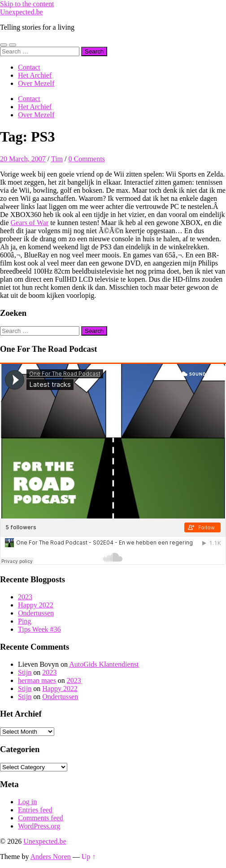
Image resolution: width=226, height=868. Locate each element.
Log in (27, 802)
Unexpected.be (22, 12)
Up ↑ (89, 857)
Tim (57, 159)
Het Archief (35, 75)
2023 (25, 597)
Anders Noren (51, 857)
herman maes (37, 680)
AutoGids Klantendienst (104, 664)
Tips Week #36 (39, 629)
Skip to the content (27, 4)
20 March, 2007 (23, 159)
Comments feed (41, 818)
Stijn (25, 672)
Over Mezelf (36, 83)
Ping (24, 621)
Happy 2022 (36, 605)
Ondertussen (36, 613)
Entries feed (35, 810)
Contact (29, 67)
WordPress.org (39, 826)
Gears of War (30, 223)
